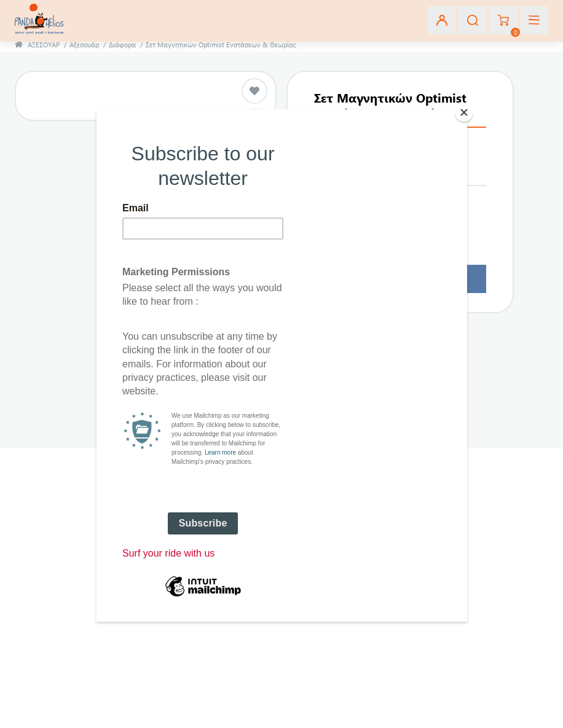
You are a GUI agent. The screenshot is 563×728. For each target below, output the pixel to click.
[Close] (464, 112)
